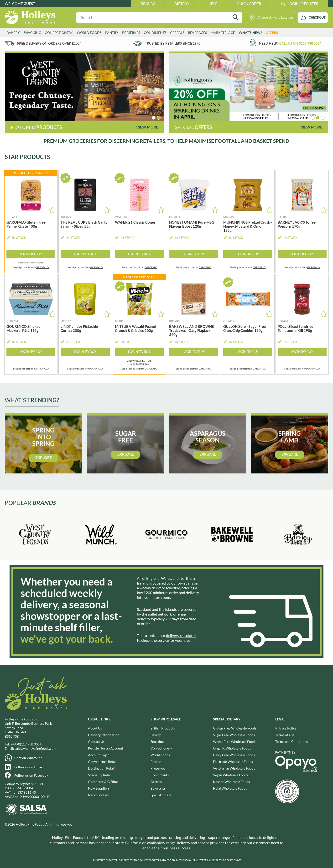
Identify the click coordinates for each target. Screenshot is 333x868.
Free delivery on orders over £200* (49, 43)
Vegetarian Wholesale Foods (234, 768)
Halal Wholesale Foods (230, 788)
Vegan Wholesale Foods (231, 775)
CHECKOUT (317, 17)
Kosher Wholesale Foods (231, 782)
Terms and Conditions (291, 742)
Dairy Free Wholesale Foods (234, 755)
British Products (163, 728)
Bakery (13, 33)
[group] (84, 87)
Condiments (155, 33)
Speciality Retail (100, 775)
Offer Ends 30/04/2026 (31, 263)
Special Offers (161, 795)
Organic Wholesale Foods (232, 748)
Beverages (197, 33)
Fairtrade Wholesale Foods (233, 762)
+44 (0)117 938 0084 (26, 744)
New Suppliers (99, 788)
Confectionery (59, 33)
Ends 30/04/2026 (139, 362)
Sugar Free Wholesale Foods (234, 735)
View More (147, 127)
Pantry (112, 33)
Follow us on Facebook (31, 775)
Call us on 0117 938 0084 (300, 43)
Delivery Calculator (206, 860)
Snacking (32, 33)
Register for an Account (106, 748)
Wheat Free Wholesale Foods (235, 742)
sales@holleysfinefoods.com (36, 748)
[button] (154, 118)
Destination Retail (101, 768)
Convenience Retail (102, 762)
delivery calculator (181, 635)
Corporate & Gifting (103, 782)
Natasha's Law (98, 795)
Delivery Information (104, 735)
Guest (29, 4)
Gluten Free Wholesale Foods (235, 728)
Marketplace (223, 33)
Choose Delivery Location (275, 17)
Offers (272, 33)
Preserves (131, 33)
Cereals (177, 33)
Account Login (99, 755)
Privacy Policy (286, 728)
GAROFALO (42, 267)
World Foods (89, 33)
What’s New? (250, 33)
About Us (95, 728)
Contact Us (96, 742)
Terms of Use (285, 735)
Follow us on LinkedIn (30, 767)
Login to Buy (31, 254)
